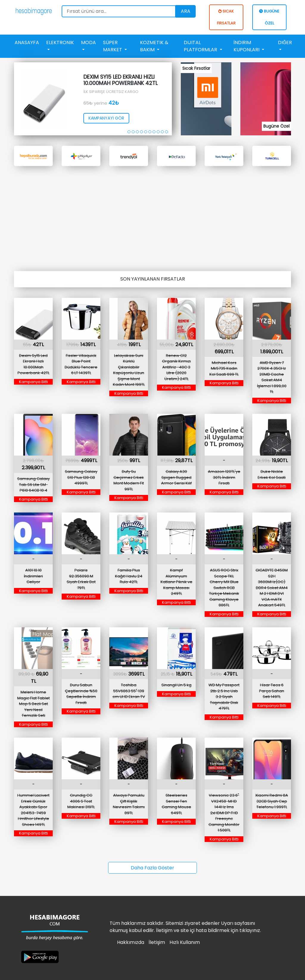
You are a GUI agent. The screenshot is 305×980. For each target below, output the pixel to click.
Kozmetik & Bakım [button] (154, 46)
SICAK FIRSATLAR (226, 17)
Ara (186, 11)
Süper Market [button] (113, 46)
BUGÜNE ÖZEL (269, 17)
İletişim (157, 942)
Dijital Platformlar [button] (201, 46)
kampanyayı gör (106, 118)
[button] (129, 132)
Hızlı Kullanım (185, 942)
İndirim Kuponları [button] (247, 46)
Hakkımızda (131, 942)
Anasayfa (27, 42)
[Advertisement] (152, 215)
